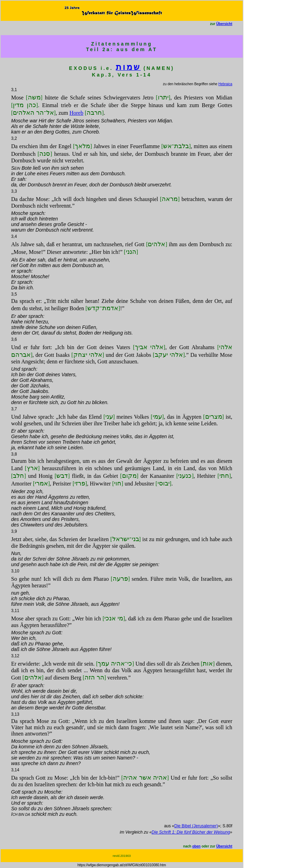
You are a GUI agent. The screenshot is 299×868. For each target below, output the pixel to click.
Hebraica (225, 84)
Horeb (76, 113)
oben (196, 846)
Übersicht (224, 24)
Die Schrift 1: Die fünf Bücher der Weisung (191, 832)
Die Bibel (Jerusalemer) (196, 826)
